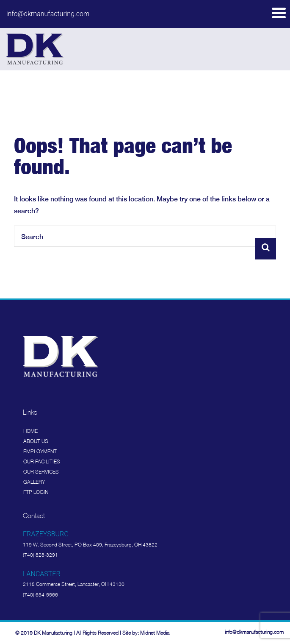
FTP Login (36, 492)
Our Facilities (42, 461)
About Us (36, 441)
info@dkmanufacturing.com (48, 14)
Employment (40, 451)
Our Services (41, 472)
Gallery (34, 482)
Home (30, 431)
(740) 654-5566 (40, 595)
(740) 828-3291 (40, 555)
